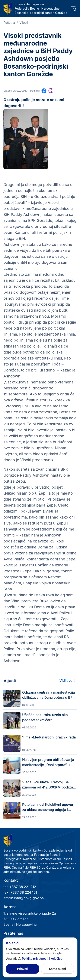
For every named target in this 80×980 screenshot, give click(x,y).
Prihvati (23, 969)
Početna (9, 23)
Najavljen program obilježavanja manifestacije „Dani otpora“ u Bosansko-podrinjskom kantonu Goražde (48, 762)
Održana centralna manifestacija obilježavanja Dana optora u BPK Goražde (49, 695)
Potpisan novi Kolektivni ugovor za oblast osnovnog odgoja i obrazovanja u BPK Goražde (48, 807)
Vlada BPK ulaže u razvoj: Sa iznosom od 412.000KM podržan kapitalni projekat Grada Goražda (49, 785)
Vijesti (24, 23)
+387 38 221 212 (23, 887)
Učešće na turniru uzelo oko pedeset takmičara (45, 717)
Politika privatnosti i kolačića (42, 959)
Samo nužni (57, 969)
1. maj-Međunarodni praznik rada (49, 737)
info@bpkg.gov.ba (29, 898)
